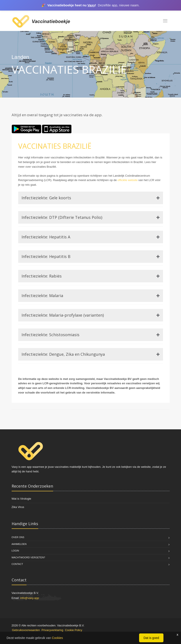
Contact (17, 564)
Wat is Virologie (22, 499)
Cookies (57, 638)
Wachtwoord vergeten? (28, 557)
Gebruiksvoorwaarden (26, 630)
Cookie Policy (74, 630)
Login (15, 551)
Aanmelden (19, 544)
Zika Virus (18, 507)
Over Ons (18, 537)
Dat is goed (151, 638)
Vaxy (91, 5)
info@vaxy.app (30, 598)
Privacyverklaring (52, 630)
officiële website (128, 180)
